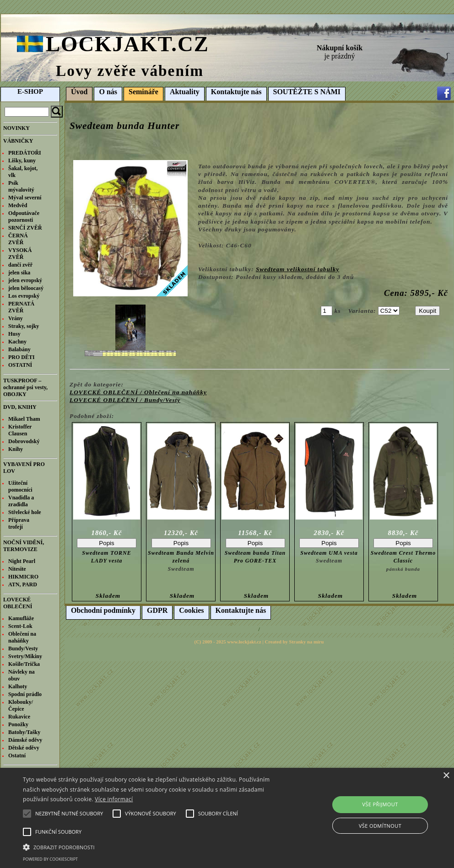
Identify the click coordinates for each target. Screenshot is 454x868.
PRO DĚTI (22, 357)
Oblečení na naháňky (22, 637)
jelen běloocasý (26, 288)
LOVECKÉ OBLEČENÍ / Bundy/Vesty (125, 400)
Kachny (17, 342)
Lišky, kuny (22, 161)
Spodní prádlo (25, 694)
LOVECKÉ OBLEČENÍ (18, 603)
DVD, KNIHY (20, 407)
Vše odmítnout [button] (380, 826)
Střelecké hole (25, 512)
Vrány (16, 318)
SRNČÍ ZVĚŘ (25, 228)
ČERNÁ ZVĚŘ (18, 239)
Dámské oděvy (25, 740)
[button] (156, 847)
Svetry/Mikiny (25, 656)
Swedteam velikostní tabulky (298, 269)
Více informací (114, 799)
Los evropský (24, 296)
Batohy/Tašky (24, 732)
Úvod (79, 92)
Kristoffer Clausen (20, 430)
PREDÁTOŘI (25, 153)
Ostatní (17, 755)
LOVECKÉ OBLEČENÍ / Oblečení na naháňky (138, 392)
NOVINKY (16, 128)
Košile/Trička (24, 664)
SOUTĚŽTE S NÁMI (307, 92)
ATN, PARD (23, 584)
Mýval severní (25, 198)
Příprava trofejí (19, 523)
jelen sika (19, 273)
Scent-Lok (20, 626)
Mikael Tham (24, 419)
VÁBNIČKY (18, 141)
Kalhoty (18, 686)
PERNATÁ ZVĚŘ (21, 307)
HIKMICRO (23, 577)
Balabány (19, 349)
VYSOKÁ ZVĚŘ (20, 254)
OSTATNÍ (20, 365)
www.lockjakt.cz (244, 642)
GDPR (157, 610)
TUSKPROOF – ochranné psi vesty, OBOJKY (25, 387)
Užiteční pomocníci (20, 486)
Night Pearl (22, 561)
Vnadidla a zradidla (21, 501)
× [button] (446, 776)
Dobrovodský (24, 441)
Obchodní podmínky (103, 610)
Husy (14, 334)
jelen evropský (25, 280)
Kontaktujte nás (236, 92)
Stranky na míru (307, 642)
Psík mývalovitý (21, 186)
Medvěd (18, 205)
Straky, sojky (24, 326)
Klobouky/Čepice (21, 705)
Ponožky (18, 724)
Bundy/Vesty (23, 648)
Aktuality (185, 92)
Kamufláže (21, 618)
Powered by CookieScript (50, 859)
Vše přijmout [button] (380, 804)
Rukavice (19, 717)
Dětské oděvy (24, 748)
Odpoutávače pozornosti (24, 217)
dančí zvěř (20, 265)
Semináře (143, 92)
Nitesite (17, 569)
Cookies (191, 610)
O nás (108, 92)
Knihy (16, 449)
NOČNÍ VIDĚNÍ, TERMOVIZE (24, 546)
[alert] (227, 818)
